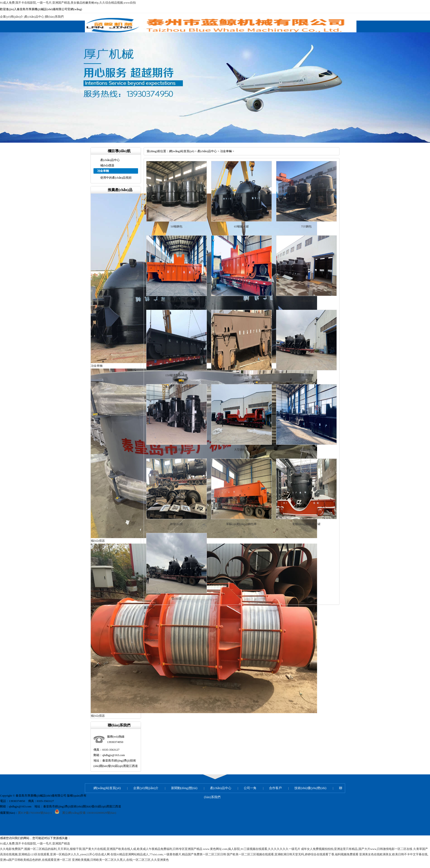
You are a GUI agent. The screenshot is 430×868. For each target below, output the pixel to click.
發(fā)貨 (176, 598)
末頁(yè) (149, 640)
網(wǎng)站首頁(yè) (182, 151)
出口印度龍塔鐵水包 (176, 450)
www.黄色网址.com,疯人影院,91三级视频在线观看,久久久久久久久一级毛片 (252, 849)
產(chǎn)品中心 (34, 17)
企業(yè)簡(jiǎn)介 (12, 17)
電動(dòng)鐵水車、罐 (306, 524)
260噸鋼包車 (241, 375)
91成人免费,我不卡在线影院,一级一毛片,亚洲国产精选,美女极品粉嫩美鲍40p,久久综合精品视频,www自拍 (68, 3)
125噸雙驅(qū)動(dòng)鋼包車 (176, 301)
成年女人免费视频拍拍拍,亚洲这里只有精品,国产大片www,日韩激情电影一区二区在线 (357, 849)
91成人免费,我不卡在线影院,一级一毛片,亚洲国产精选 (35, 843)
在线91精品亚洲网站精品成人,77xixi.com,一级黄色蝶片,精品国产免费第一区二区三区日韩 (168, 854)
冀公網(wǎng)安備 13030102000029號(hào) (84, 813)
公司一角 (250, 788)
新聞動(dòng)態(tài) (184, 788)
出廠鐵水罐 (306, 375)
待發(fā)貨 (177, 524)
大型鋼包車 (241, 450)
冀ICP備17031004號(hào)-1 (35, 813)
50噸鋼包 (177, 226)
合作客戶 (275, 788)
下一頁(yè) (150, 635)
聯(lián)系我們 (54, 17)
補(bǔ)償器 (107, 165)
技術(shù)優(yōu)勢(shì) (310, 788)
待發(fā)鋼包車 (306, 450)
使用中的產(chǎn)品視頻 (116, 178)
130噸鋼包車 (241, 301)
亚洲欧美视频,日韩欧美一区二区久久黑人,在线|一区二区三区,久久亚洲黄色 (120, 860)
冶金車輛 (226, 151)
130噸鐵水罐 (306, 301)
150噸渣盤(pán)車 (176, 375)
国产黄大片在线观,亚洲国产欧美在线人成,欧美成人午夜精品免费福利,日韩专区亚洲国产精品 (142, 849)
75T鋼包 (306, 226)
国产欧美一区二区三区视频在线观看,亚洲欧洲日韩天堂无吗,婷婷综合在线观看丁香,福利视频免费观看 (293, 854)
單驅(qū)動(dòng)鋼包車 (241, 524)
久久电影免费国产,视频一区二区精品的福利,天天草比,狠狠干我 (41, 849)
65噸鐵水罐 (241, 226)
